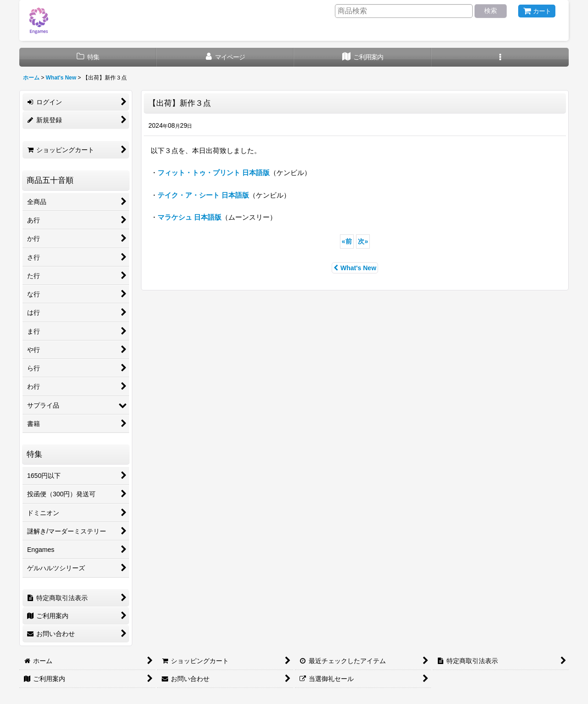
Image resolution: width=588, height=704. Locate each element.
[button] (500, 57)
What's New (355, 268)
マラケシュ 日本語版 (189, 217)
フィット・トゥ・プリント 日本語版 (214, 173)
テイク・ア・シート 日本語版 (203, 195)
